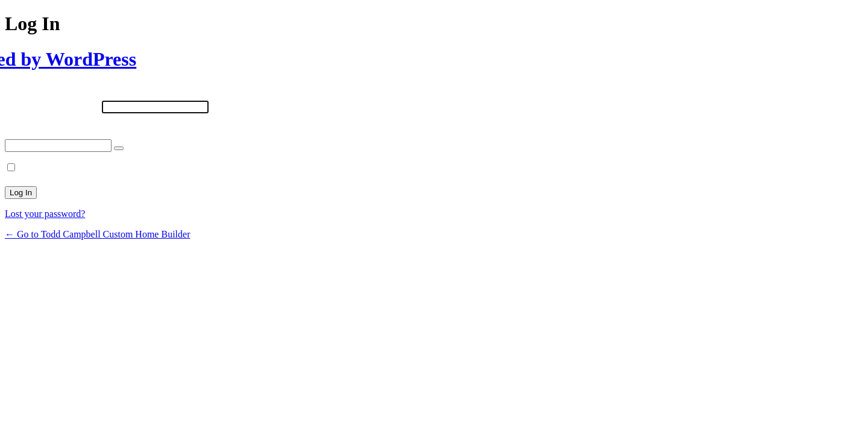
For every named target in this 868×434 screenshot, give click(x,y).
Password (21, 131)
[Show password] (119, 148)
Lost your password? (45, 214)
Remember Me (45, 168)
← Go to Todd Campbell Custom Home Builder (97, 234)
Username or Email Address (52, 107)
